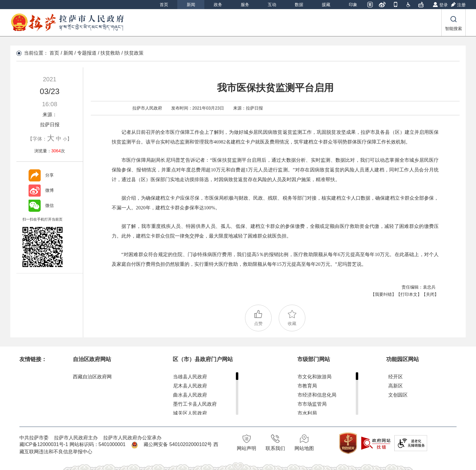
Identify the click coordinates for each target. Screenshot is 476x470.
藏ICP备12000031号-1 (44, 444)
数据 (299, 5)
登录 (444, 5)
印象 (353, 5)
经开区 (396, 377)
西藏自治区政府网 (92, 377)
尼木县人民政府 (190, 386)
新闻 (191, 5)
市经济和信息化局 (317, 395)
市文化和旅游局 (314, 377)
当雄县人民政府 (190, 377)
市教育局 (307, 386)
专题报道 (87, 53)
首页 (164, 5)
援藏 (326, 5)
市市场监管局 (312, 404)
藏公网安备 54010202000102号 (178, 444)
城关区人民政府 (190, 413)
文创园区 (398, 395)
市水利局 (307, 413)
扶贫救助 (110, 53)
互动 (272, 5)
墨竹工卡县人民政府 (195, 404)
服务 (245, 5)
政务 (218, 5)
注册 (461, 5)
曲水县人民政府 (190, 395)
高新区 (396, 386)
